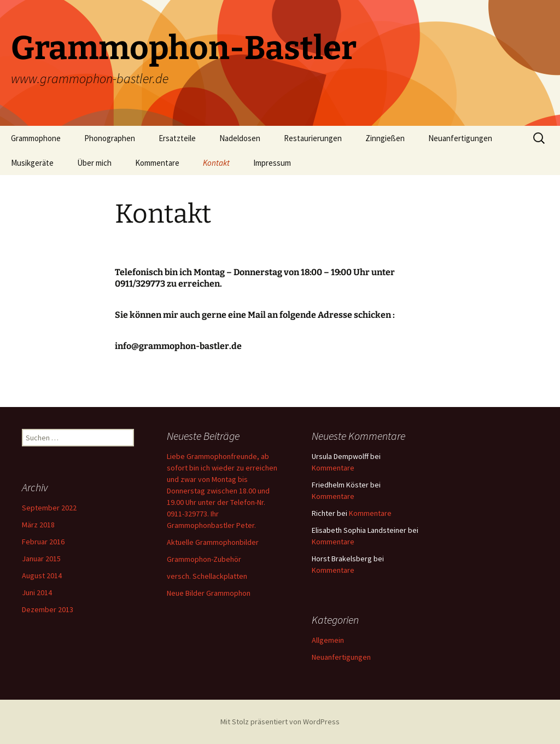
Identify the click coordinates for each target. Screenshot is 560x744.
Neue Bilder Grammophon (209, 593)
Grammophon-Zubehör (204, 559)
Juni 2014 (37, 592)
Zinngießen (385, 138)
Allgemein (328, 640)
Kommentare (157, 163)
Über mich (94, 163)
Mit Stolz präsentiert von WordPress (280, 722)
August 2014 (42, 576)
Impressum (272, 163)
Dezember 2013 (48, 609)
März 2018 (38, 525)
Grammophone (36, 138)
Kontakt (216, 163)
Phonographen (110, 138)
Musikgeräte (32, 163)
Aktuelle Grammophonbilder (213, 542)
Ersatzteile (177, 138)
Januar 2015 (41, 559)
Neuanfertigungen (460, 138)
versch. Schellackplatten (207, 576)
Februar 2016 (43, 542)
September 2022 (49, 508)
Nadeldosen (240, 138)
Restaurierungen (313, 138)
